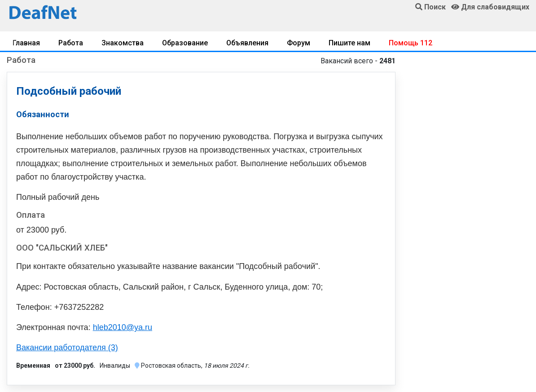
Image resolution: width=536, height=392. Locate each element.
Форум (299, 43)
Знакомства (123, 43)
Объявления (247, 43)
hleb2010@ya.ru (123, 327)
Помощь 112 (411, 43)
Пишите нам (349, 43)
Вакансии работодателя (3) (67, 348)
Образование (185, 43)
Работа (71, 43)
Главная (26, 43)
